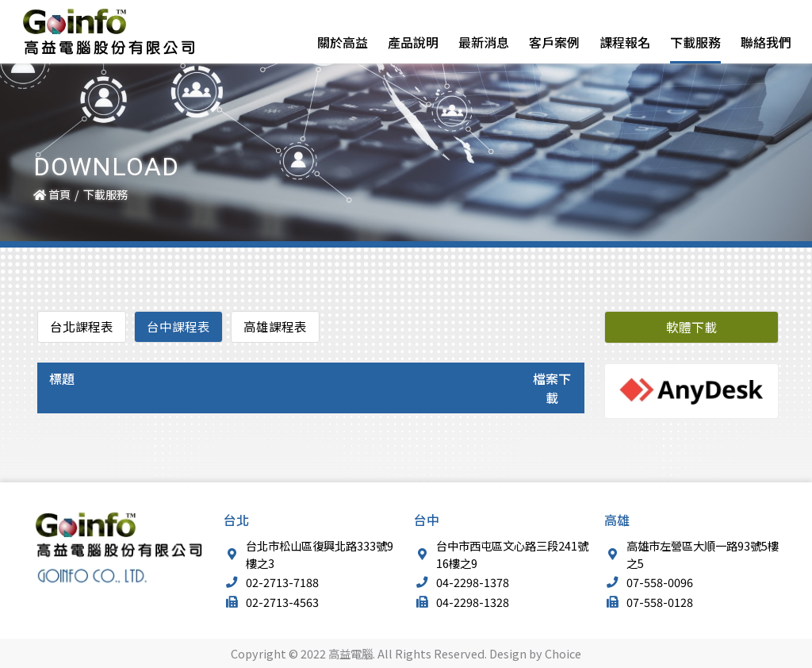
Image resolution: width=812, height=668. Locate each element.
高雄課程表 (275, 327)
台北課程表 (82, 327)
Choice (563, 653)
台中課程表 (178, 327)
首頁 (52, 194)
